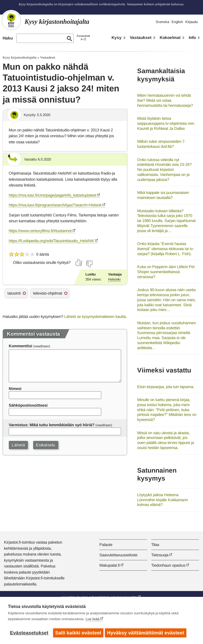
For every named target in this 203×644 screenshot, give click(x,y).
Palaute (106, 545)
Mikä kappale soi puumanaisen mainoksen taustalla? (163, 195)
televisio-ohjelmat (48, 293)
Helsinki (114, 279)
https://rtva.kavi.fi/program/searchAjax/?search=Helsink (55, 205)
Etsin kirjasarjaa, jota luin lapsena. (166, 387)
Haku (8, 38)
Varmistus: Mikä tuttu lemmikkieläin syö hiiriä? (52, 425)
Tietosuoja (160, 555)
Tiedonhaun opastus (168, 565)
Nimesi (15, 388)
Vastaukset (141, 37)
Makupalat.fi (110, 565)
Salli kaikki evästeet (78, 633)
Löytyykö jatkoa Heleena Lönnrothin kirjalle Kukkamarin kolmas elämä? (163, 500)
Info (192, 37)
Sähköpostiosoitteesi (28, 405)
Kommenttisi (20, 346)
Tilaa (155, 545)
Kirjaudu (192, 22)
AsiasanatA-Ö (83, 37)
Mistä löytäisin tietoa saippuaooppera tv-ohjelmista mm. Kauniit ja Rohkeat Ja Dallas (166, 123)
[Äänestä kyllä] (79, 263)
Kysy (117, 37)
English (177, 22)
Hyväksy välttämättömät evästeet (147, 633)
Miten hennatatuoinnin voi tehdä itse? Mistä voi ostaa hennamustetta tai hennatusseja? (165, 100)
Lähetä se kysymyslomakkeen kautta (95, 316)
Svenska (162, 22)
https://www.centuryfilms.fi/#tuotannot (40, 231)
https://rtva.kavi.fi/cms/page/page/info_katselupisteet (52, 195)
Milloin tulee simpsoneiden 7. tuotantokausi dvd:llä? (161, 144)
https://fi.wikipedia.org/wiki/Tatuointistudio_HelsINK (51, 241)
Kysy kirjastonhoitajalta (20, 57)
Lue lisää (93, 620)
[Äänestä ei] (89, 264)
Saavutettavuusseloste (118, 555)
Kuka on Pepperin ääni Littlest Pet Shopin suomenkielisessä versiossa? (166, 272)
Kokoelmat (170, 37)
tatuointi (14, 293)
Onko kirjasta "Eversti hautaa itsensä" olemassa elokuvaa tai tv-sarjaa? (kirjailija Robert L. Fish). (166, 248)
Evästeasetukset (29, 633)
